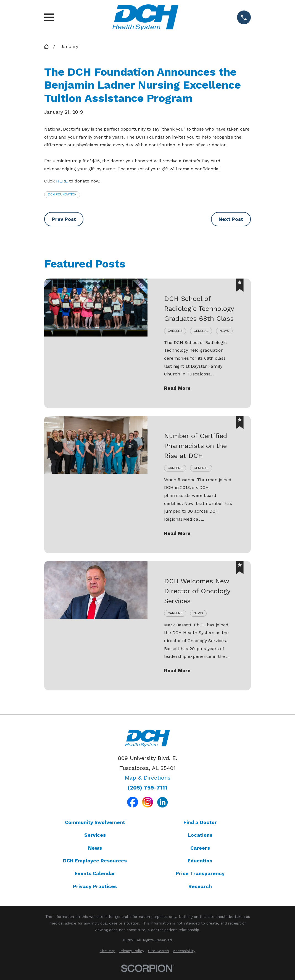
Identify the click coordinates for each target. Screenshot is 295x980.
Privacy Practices (95, 886)
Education (200, 861)
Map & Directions (148, 778)
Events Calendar (95, 873)
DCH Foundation (62, 194)
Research (200, 886)
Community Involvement (95, 822)
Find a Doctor (200, 822)
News (95, 848)
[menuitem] (108, 951)
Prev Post (64, 219)
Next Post (231, 219)
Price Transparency (200, 873)
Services (95, 835)
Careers (200, 848)
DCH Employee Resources (95, 861)
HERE (62, 181)
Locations (200, 835)
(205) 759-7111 (147, 788)
